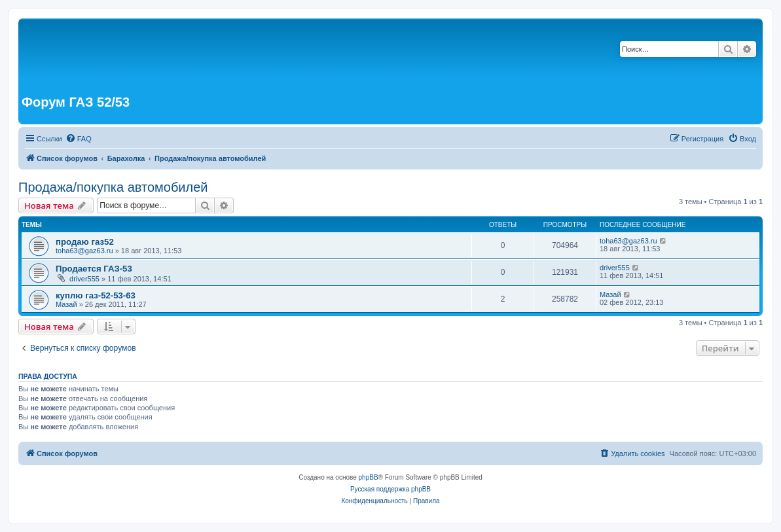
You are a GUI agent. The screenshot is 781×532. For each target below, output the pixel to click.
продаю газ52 (85, 242)
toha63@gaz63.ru (84, 251)
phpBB (369, 477)
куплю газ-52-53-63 (96, 295)
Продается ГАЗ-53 (94, 269)
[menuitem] (79, 139)
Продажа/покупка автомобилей (113, 187)
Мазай (66, 304)
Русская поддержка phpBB (390, 489)
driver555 (84, 279)
